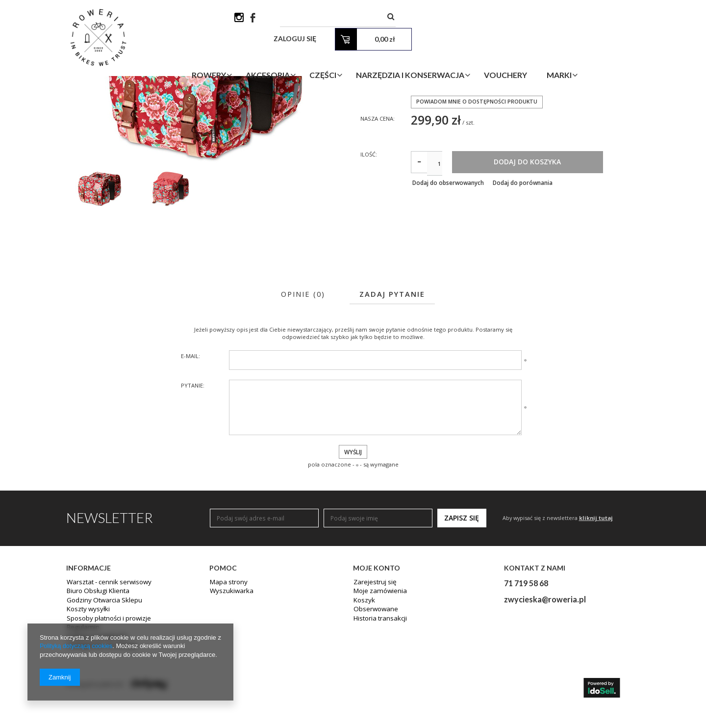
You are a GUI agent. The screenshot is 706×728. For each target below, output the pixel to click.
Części (374, 56)
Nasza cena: (379, 198)
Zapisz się (462, 601)
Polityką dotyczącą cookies (78, 646)
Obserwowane (374, 693)
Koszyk (363, 684)
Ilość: (369, 235)
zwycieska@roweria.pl (545, 683)
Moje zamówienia (378, 675)
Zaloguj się (516, 19)
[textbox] (414, 19)
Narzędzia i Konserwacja (461, 56)
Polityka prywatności (95, 719)
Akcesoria (319, 56)
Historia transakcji (378, 702)
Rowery (260, 56)
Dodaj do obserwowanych (448, 265)
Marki (610, 56)
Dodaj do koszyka (567, 243)
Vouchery (556, 56)
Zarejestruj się (373, 666)
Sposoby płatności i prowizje (107, 702)
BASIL (419, 138)
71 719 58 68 (526, 666)
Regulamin (81, 710)
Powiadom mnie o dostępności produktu (478, 181)
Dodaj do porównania (531, 265)
